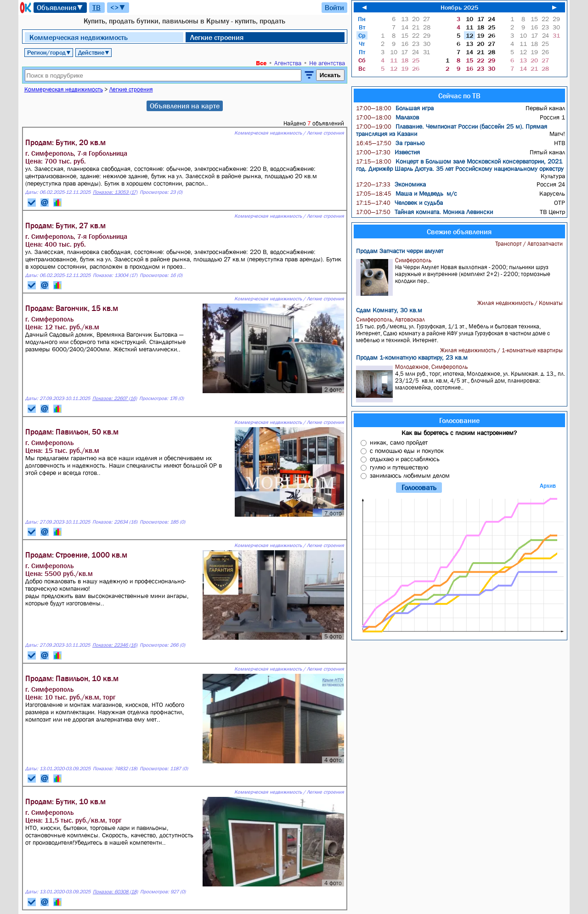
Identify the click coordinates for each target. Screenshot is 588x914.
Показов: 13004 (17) (115, 275)
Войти (334, 7)
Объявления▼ (60, 7)
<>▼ (118, 7)
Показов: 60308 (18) (115, 892)
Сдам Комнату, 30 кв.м (389, 310)
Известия (388, 152)
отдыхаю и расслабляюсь (405, 459)
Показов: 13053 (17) (115, 192)
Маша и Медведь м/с (407, 193)
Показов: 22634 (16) (115, 522)
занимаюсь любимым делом (410, 475)
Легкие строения (217, 37)
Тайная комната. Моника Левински (424, 212)
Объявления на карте (185, 106)
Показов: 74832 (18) (115, 769)
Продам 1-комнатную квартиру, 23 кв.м (412, 357)
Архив (548, 486)
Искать (330, 75)
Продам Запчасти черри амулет (400, 251)
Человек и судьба (399, 203)
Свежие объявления (459, 231)
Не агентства (327, 63)
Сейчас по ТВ (459, 96)
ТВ (96, 7)
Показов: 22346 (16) (115, 645)
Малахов (387, 117)
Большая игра (395, 108)
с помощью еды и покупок (407, 451)
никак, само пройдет (399, 442)
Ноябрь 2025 (459, 7)
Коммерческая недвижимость (79, 37)
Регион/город (49, 52)
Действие (94, 52)
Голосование (459, 420)
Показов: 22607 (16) (115, 398)
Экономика (391, 184)
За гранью (390, 143)
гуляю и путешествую (399, 467)
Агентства (288, 63)
